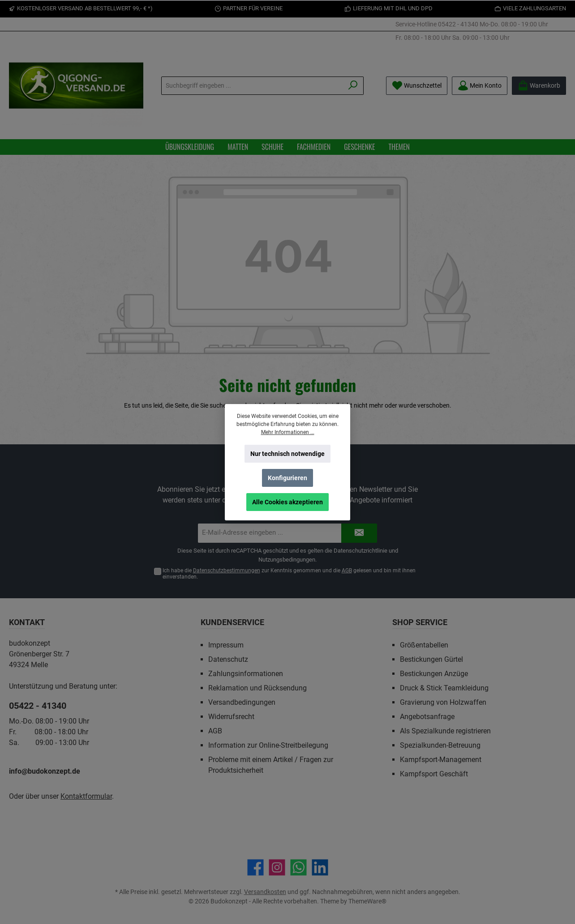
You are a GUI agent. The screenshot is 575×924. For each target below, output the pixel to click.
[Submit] (359, 533)
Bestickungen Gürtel (431, 659)
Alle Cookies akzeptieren (287, 502)
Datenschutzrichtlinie (360, 551)
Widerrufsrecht (231, 717)
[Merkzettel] (417, 86)
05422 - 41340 (458, 24)
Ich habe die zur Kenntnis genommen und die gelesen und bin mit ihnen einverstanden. (289, 574)
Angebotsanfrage (427, 717)
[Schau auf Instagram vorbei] (277, 867)
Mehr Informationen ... (288, 432)
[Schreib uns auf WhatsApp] (298, 867)
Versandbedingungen (242, 702)
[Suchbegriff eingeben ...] (252, 86)
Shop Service (420, 622)
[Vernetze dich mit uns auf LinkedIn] (320, 867)
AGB (347, 571)
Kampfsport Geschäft (434, 774)
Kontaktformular (86, 796)
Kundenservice (232, 622)
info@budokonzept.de (45, 771)
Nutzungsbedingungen (287, 560)
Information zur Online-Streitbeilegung (268, 745)
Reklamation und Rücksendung (257, 688)
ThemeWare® (367, 901)
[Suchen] (353, 86)
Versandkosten (265, 892)
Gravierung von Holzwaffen (443, 702)
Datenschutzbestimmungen (227, 571)
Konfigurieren (287, 478)
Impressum (226, 645)
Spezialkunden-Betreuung (440, 745)
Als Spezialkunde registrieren (445, 731)
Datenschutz (228, 659)
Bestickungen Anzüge (434, 674)
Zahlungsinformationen (246, 674)
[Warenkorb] (539, 86)
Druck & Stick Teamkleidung (444, 688)
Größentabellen (424, 645)
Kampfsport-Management (441, 760)
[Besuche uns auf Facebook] (255, 867)
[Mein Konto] (480, 86)
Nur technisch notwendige (287, 454)
